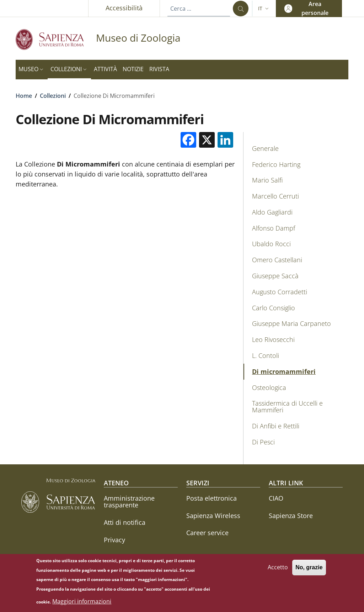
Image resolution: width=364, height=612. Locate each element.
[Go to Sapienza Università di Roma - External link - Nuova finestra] (56, 39)
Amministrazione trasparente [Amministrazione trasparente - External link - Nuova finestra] (129, 502)
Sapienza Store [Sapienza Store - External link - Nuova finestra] (291, 516)
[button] (264, 9)
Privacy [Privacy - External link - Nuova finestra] (114, 540)
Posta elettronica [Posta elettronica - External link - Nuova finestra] (212, 498)
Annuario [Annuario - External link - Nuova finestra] (117, 557)
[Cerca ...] (241, 9)
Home (24, 96)
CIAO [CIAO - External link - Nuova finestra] (276, 498)
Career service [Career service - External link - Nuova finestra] (207, 533)
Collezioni (53, 96)
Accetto (278, 571)
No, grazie (309, 571)
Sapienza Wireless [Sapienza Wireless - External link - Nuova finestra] (213, 516)
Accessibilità (124, 8)
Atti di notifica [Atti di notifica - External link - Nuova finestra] (125, 522)
